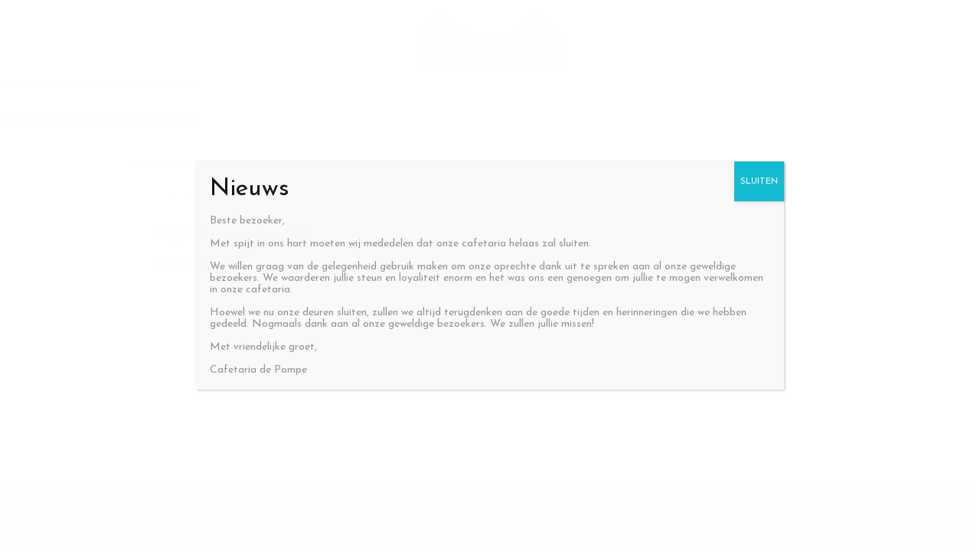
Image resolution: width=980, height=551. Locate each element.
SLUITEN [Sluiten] (759, 181)
